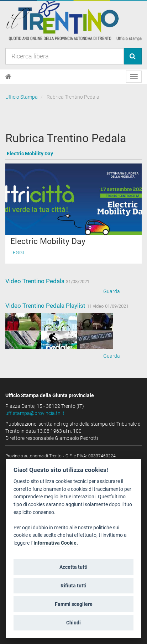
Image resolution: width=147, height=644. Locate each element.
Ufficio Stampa (22, 97)
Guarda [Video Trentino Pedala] (112, 291)
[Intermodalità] (95, 322)
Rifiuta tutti (73, 586)
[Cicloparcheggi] (95, 340)
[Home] (8, 77)
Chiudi (73, 623)
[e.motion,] (59, 322)
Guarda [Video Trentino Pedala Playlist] (112, 356)
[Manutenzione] (23, 322)
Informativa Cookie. (56, 543)
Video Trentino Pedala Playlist (46, 306)
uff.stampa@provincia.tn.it (35, 413)
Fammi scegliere (74, 604)
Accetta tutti (73, 567)
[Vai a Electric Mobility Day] (73, 154)
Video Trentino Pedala (36, 281)
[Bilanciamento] (59, 340)
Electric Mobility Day (48, 241)
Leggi (17, 253)
